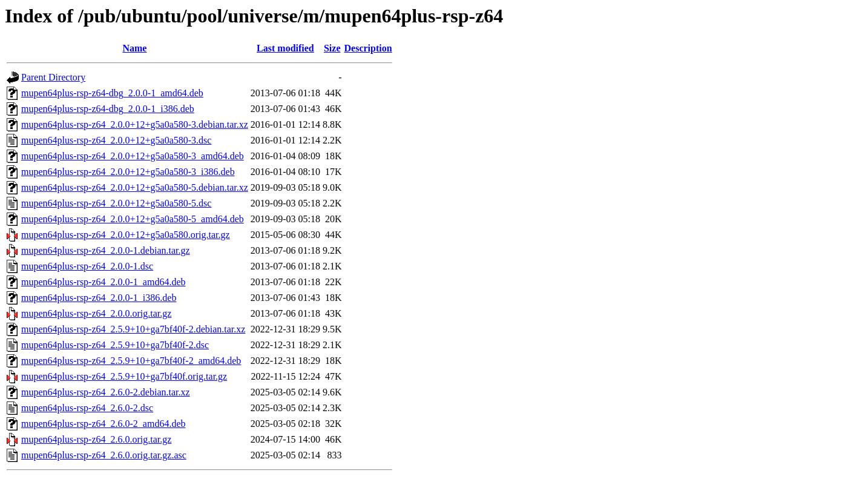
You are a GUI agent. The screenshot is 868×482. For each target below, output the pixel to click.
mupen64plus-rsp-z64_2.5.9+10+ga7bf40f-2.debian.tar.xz (133, 329)
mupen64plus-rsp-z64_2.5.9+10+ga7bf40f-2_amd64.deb (131, 361)
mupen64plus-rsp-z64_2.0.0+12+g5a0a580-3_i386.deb (128, 172)
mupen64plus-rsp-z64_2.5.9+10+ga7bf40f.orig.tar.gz (124, 376)
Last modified (285, 48)
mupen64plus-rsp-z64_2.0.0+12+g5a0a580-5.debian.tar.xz (135, 187)
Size (332, 48)
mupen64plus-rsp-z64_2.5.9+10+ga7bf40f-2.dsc (115, 345)
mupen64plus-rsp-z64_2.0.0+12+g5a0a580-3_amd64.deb (133, 156)
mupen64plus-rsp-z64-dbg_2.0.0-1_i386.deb (108, 109)
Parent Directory (53, 77)
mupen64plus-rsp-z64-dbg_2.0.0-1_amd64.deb (112, 93)
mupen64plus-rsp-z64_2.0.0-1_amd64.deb (104, 282)
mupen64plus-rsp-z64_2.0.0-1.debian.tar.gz (106, 250)
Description (368, 48)
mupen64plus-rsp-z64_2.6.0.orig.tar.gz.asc (104, 455)
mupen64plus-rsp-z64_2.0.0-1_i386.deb (99, 298)
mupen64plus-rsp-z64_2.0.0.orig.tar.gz (96, 313)
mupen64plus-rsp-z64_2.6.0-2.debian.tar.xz (106, 392)
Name (134, 48)
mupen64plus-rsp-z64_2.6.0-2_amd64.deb (104, 424)
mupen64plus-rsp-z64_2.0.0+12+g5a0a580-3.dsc (116, 140)
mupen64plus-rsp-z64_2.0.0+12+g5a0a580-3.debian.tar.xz (135, 124)
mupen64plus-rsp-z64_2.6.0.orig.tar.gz (96, 439)
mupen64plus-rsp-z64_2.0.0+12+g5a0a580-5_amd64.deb (133, 219)
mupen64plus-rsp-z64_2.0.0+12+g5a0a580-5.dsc (116, 203)
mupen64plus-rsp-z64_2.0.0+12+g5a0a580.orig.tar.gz (126, 235)
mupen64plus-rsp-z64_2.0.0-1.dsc (87, 266)
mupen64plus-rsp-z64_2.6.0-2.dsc (87, 408)
